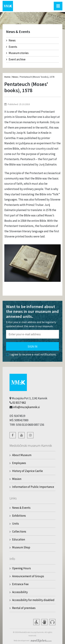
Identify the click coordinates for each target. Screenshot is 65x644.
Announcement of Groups (28, 576)
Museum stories (17, 53)
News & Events (21, 508)
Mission (17, 479)
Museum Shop (21, 547)
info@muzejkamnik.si (26, 407)
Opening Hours (21, 568)
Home (7, 77)
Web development (22, 640)
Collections (19, 531)
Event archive (16, 59)
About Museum (22, 455)
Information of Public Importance (33, 487)
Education (19, 539)
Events (12, 47)
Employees (19, 463)
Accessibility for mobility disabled (33, 600)
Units (16, 524)
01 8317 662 (19, 403)
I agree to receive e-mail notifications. (31, 354)
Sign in (32, 347)
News (11, 40)
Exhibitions (19, 516)
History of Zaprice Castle (27, 471)
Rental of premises (24, 608)
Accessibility (20, 592)
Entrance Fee (20, 584)
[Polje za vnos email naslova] (32, 334)
